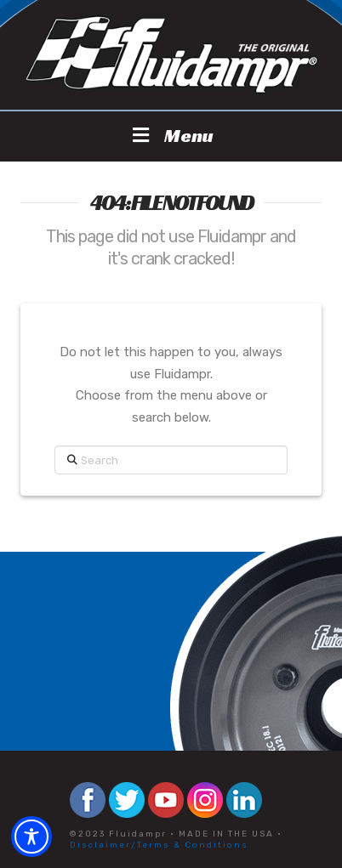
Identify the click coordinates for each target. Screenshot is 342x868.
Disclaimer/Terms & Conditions (159, 845)
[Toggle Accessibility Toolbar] (31, 837)
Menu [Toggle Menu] (171, 136)
